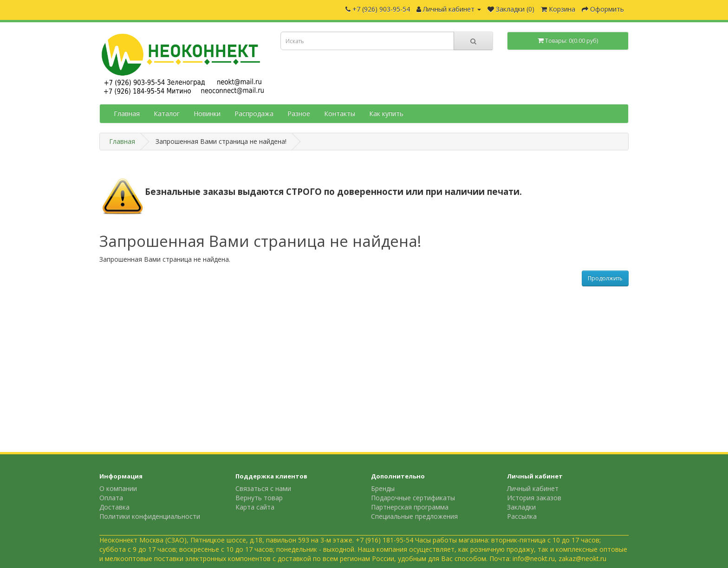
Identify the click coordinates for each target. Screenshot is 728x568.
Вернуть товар (259, 498)
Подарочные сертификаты (413, 498)
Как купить (386, 113)
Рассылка (522, 516)
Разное (299, 113)
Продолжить (605, 278)
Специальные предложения (414, 516)
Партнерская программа (410, 507)
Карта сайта (255, 507)
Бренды (383, 488)
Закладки (521, 507)
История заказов (534, 498)
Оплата (111, 498)
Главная (127, 113)
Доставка (114, 507)
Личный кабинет (533, 488)
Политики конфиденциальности (150, 516)
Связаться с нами (263, 488)
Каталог (167, 113)
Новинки (207, 113)
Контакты (340, 113)
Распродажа (254, 113)
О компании (118, 488)
